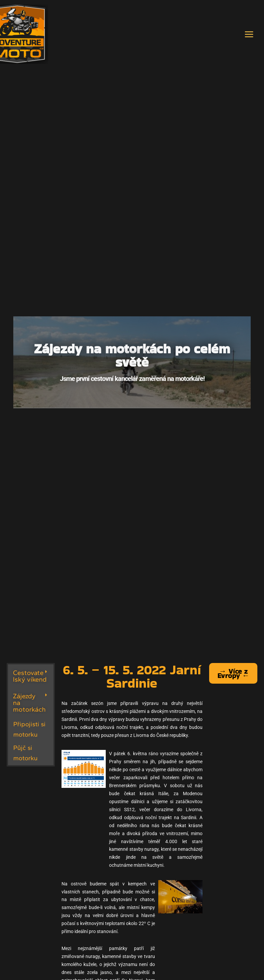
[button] (31, 676)
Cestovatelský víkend (30, 676)
